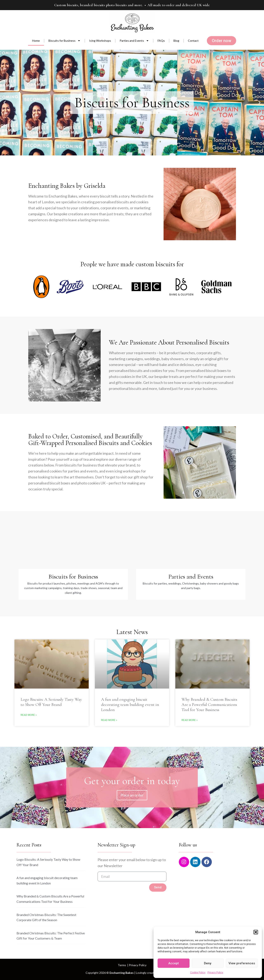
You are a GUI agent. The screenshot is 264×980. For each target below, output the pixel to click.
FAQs (161, 41)
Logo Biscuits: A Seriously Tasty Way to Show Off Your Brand (51, 702)
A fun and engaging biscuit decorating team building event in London (130, 705)
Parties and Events (134, 41)
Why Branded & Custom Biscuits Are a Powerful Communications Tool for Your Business (209, 705)
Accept (174, 963)
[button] (256, 932)
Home (36, 41)
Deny (208, 963)
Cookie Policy (198, 973)
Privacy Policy (215, 973)
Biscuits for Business (64, 41)
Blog (176, 41)
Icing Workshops (100, 41)
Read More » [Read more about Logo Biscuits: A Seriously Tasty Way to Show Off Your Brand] (29, 715)
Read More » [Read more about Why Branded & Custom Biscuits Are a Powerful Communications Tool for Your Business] (190, 720)
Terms (122, 965)
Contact (193, 41)
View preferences (242, 963)
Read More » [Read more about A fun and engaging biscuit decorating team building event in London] (109, 720)
